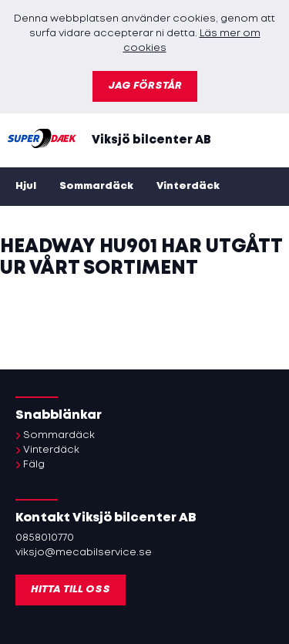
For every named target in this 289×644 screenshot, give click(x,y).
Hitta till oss (71, 590)
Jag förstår (145, 86)
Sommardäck (96, 186)
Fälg (34, 465)
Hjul (26, 186)
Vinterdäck (188, 186)
